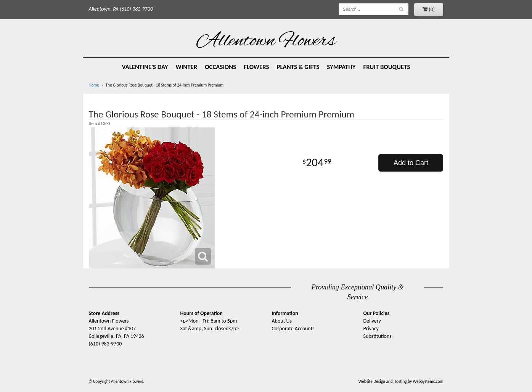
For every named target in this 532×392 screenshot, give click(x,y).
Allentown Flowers (266, 42)
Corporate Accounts (293, 329)
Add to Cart (411, 163)
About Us (282, 321)
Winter (186, 67)
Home (94, 85)
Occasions (220, 67)
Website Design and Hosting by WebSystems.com (401, 381)
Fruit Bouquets (387, 67)
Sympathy (341, 67)
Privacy (371, 329)
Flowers (256, 67)
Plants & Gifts (298, 67)
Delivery (372, 321)
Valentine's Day (145, 67)
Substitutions (378, 336)
